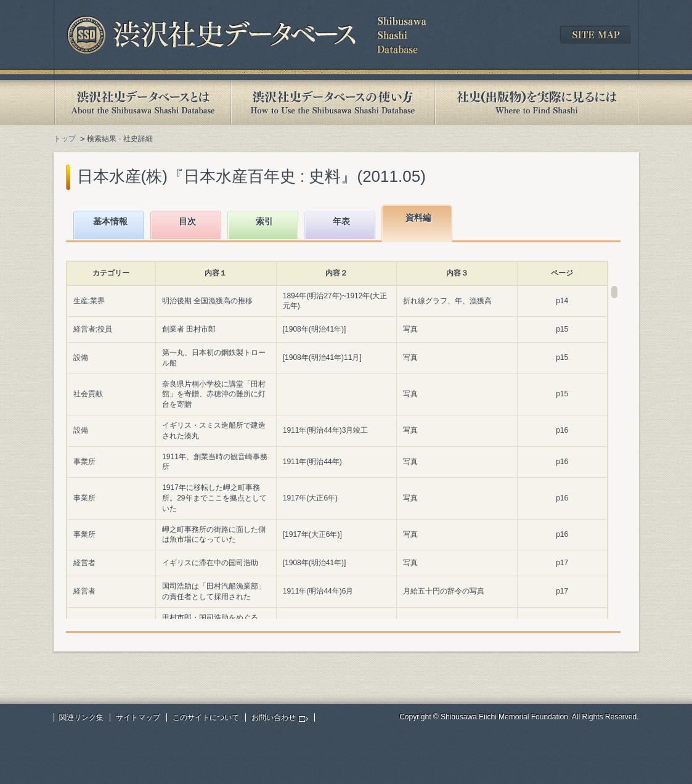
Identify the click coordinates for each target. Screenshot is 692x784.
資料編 (418, 218)
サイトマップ (138, 717)
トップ (65, 139)
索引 (264, 221)
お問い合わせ (274, 717)
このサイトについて (206, 717)
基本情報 (110, 221)
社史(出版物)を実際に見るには (537, 103)
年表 (341, 221)
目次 (187, 221)
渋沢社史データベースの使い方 (333, 103)
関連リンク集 (81, 717)
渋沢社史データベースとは (142, 103)
